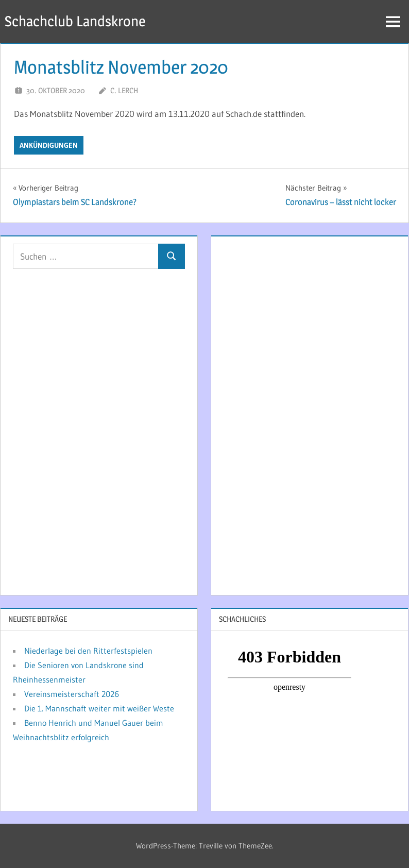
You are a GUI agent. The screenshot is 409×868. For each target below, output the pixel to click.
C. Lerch (124, 90)
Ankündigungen (49, 145)
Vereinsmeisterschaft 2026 (72, 694)
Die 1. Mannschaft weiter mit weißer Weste (99, 708)
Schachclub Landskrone (75, 21)
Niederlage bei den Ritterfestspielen (88, 651)
